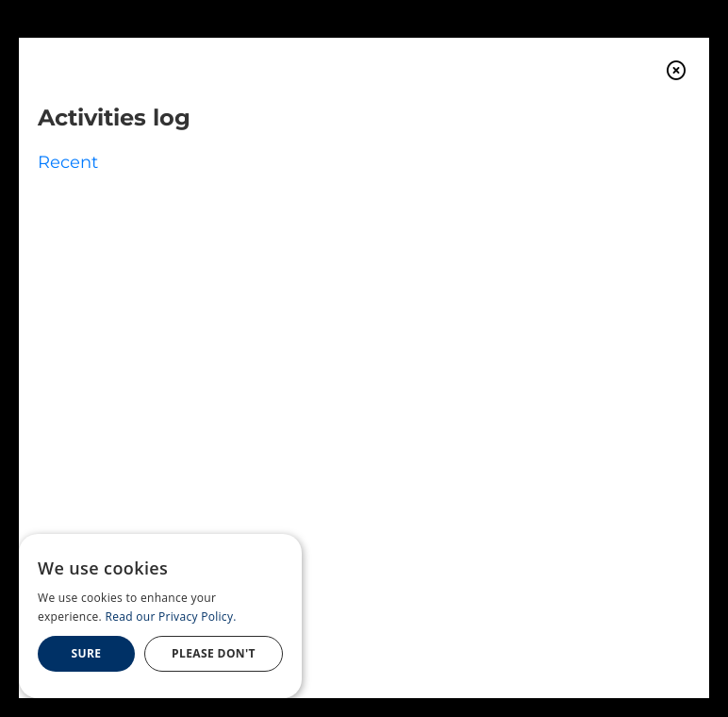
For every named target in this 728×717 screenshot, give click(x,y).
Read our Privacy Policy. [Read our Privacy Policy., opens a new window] (171, 617)
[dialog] (160, 616)
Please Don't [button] (214, 653)
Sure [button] (87, 653)
